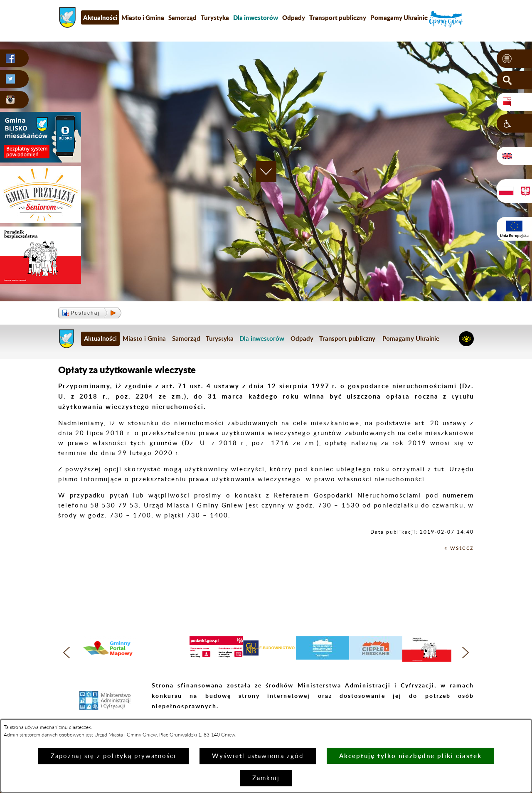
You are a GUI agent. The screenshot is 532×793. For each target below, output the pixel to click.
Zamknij (266, 778)
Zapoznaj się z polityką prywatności (113, 756)
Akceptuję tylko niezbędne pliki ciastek (410, 756)
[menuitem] (256, 17)
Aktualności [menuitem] (100, 17)
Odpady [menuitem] (294, 17)
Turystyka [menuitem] (215, 17)
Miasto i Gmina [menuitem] (143, 17)
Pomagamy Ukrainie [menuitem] (399, 17)
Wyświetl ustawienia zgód (258, 756)
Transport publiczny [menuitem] (338, 17)
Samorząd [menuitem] (182, 17)
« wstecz (459, 548)
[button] (514, 59)
